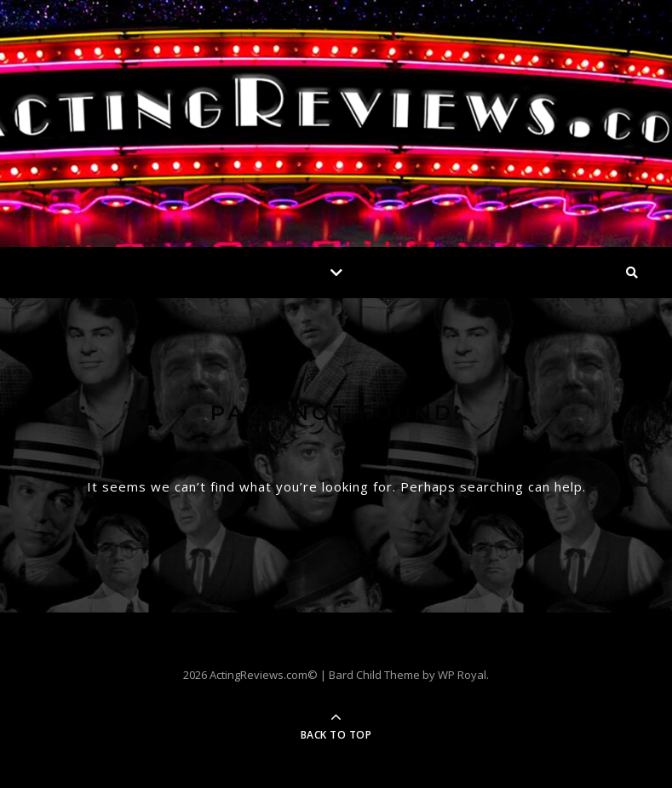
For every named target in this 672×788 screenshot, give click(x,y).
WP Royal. (463, 675)
